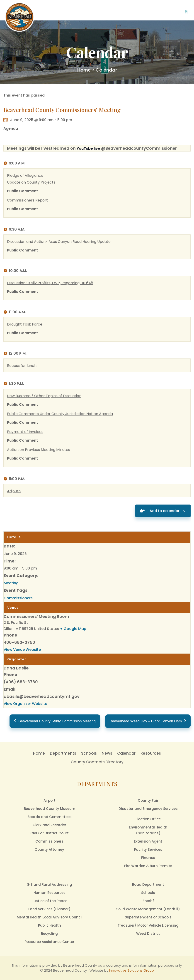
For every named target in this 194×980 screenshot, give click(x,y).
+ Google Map (73, 629)
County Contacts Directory (97, 762)
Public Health (50, 925)
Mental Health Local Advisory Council (50, 917)
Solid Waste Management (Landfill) (148, 909)
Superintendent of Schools (148, 917)
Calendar (126, 753)
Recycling (49, 934)
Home (84, 70)
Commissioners (18, 598)
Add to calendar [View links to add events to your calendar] (165, 511)
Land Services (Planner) (49, 909)
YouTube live (88, 148)
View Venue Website (22, 650)
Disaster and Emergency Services (148, 809)
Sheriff (148, 901)
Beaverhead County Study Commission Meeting (57, 721)
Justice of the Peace (49, 901)
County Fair (148, 800)
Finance (148, 858)
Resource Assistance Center (50, 942)
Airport (50, 800)
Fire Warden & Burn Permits (148, 866)
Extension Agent (148, 841)
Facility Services (148, 849)
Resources (151, 753)
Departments (63, 753)
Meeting (11, 583)
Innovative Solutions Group (132, 970)
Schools (89, 753)
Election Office (148, 819)
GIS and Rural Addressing (49, 884)
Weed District (148, 934)
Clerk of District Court (50, 833)
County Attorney (49, 849)
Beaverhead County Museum (50, 809)
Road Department (148, 884)
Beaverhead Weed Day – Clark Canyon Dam (146, 721)
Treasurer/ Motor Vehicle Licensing (148, 925)
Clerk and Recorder (49, 825)
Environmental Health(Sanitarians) (148, 830)
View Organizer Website (25, 704)
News (107, 753)
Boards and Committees (50, 817)
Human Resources (50, 893)
